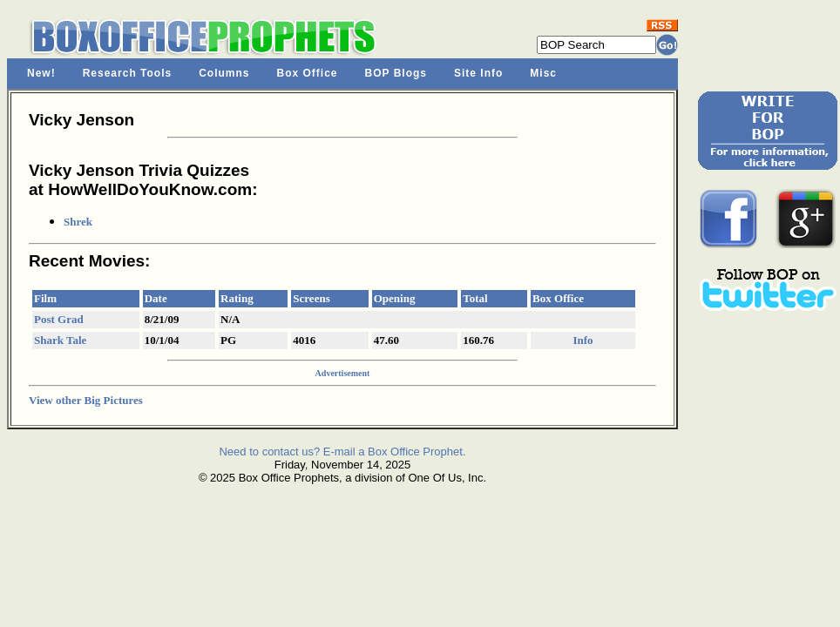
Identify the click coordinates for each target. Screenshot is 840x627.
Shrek (78, 222)
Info (583, 340)
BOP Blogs (396, 73)
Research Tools (127, 73)
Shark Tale (60, 340)
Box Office (308, 73)
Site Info (478, 73)
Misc (543, 73)
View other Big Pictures (86, 400)
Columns (224, 73)
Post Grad (59, 319)
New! (41, 73)
